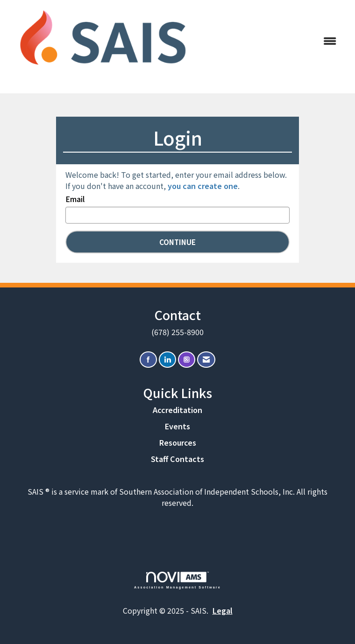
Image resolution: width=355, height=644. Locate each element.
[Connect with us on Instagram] (187, 360)
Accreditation (177, 410)
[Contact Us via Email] (206, 360)
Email (75, 199)
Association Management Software (177, 580)
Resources (178, 442)
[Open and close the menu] (272, 41)
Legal (223, 610)
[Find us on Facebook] (148, 360)
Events (177, 426)
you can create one (203, 186)
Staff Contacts (177, 459)
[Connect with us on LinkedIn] (167, 360)
